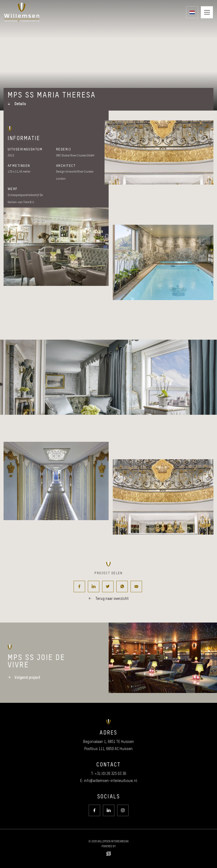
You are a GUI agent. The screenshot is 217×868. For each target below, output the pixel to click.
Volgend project (24, 677)
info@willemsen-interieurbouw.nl (111, 781)
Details (17, 104)
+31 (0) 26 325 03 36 (110, 774)
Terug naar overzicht (109, 598)
